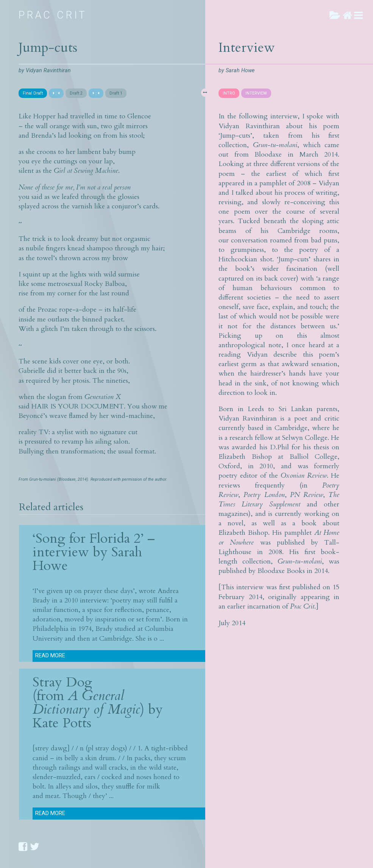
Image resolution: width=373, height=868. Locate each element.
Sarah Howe (240, 71)
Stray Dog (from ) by (98, 696)
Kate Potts (62, 723)
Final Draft (33, 93)
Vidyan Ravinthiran (48, 71)
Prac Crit (53, 15)
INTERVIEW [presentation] (256, 93)
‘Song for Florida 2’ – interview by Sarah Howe (94, 552)
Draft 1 (116, 93)
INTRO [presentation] (229, 93)
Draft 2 (76, 93)
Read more (50, 656)
